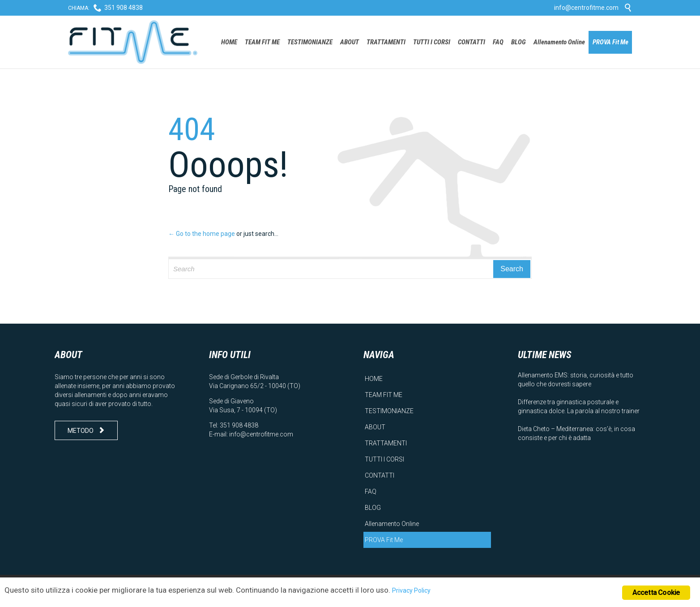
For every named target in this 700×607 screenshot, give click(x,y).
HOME (374, 379)
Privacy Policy (411, 590)
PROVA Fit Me (384, 540)
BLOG (373, 508)
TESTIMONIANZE (389, 411)
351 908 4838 (124, 8)
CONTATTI (380, 475)
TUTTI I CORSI (384, 459)
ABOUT (375, 427)
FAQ (371, 492)
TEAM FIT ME (384, 395)
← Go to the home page (202, 234)
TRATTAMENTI (386, 443)
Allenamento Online (392, 524)
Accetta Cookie (656, 592)
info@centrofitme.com (586, 8)
